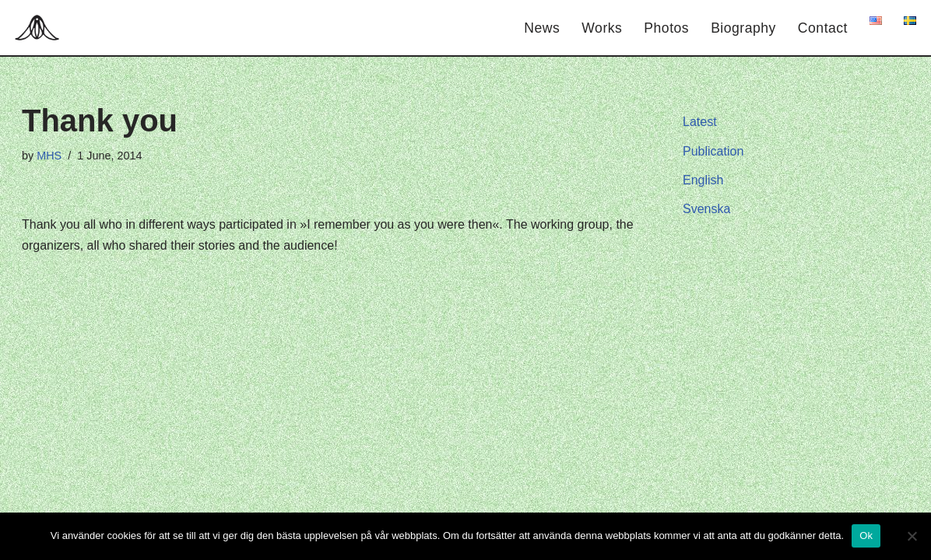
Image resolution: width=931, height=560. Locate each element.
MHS (49, 156)
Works (602, 28)
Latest (700, 122)
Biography (743, 28)
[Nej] (912, 536)
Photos (666, 28)
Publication (713, 151)
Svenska (706, 209)
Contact (823, 28)
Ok (866, 535)
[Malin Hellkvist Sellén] (41, 28)
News (542, 28)
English (703, 180)
